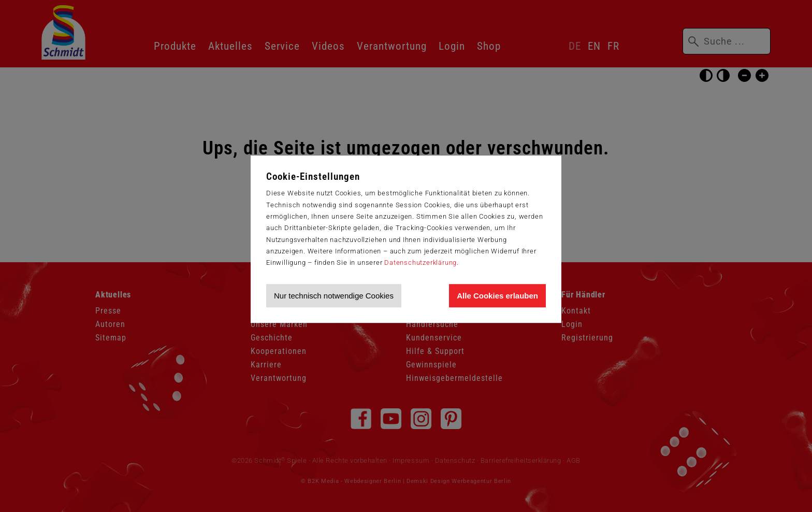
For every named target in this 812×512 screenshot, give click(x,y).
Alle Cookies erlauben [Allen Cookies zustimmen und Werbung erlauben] (497, 296)
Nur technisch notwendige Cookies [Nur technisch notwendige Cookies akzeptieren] (334, 296)
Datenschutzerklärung (421, 262)
